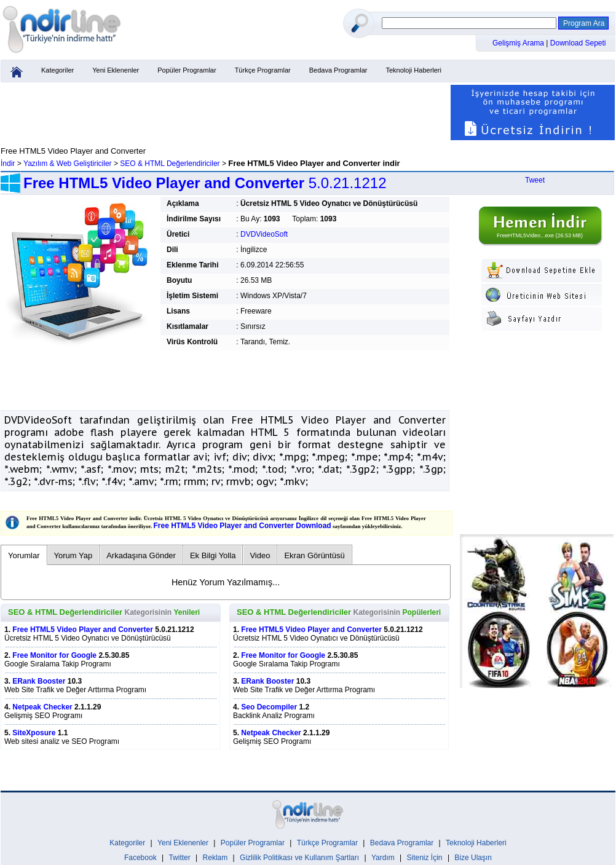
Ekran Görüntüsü (314, 555)
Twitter (179, 858)
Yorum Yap (73, 555)
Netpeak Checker (42, 707)
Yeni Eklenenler (116, 70)
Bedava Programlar (338, 70)
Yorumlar (24, 555)
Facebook (140, 858)
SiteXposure (34, 733)
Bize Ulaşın (473, 858)
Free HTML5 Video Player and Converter (83, 630)
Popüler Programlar (187, 70)
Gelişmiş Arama (519, 43)
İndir (8, 164)
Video (260, 555)
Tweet (535, 180)
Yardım (383, 858)
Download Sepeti (578, 43)
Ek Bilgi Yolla (213, 555)
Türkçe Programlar (263, 70)
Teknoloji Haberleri (413, 70)
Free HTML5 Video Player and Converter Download (243, 526)
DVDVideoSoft (264, 234)
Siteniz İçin (425, 858)
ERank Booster (39, 681)
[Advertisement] (225, 113)
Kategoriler (57, 70)
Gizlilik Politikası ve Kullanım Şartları (299, 858)
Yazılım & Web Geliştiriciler (68, 164)
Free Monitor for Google (54, 655)
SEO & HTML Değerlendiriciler (170, 164)
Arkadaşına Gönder (141, 555)
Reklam (215, 858)
